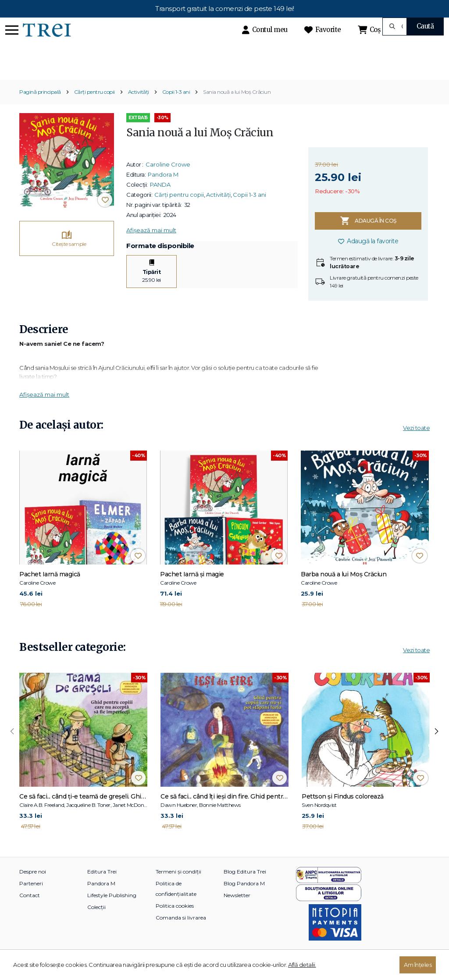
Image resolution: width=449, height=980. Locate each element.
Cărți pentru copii (94, 107)
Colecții (96, 922)
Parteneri (31, 899)
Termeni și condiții (178, 887)
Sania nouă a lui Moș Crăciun (237, 107)
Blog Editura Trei (245, 887)
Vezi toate (416, 443)
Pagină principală (40, 107)
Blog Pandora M (244, 899)
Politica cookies (175, 921)
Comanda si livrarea (181, 933)
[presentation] (12, 746)
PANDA (160, 199)
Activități (139, 107)
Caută (425, 26)
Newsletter (237, 911)
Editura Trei (102, 887)
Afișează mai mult (151, 245)
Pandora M (163, 189)
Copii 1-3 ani (176, 107)
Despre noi (33, 887)
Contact (30, 911)
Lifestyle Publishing (112, 911)
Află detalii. (302, 965)
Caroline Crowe (168, 179)
